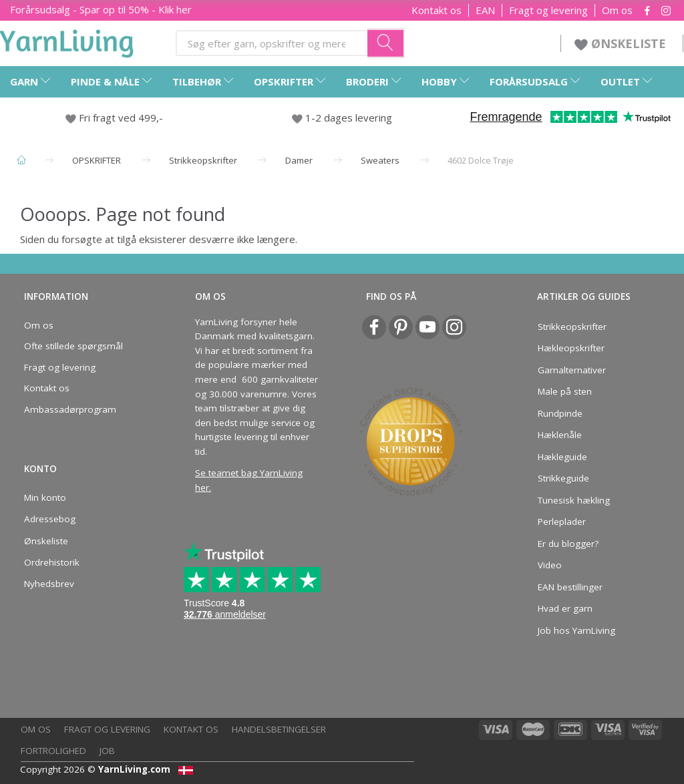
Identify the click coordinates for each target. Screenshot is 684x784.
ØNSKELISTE (622, 43)
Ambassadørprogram (70, 409)
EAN (485, 10)
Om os (617, 10)
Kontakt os (437, 10)
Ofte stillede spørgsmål (73, 346)
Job (107, 751)
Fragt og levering (548, 10)
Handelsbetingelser (279, 729)
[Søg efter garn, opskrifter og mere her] (386, 43)
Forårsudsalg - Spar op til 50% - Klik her (101, 9)
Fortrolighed (53, 751)
